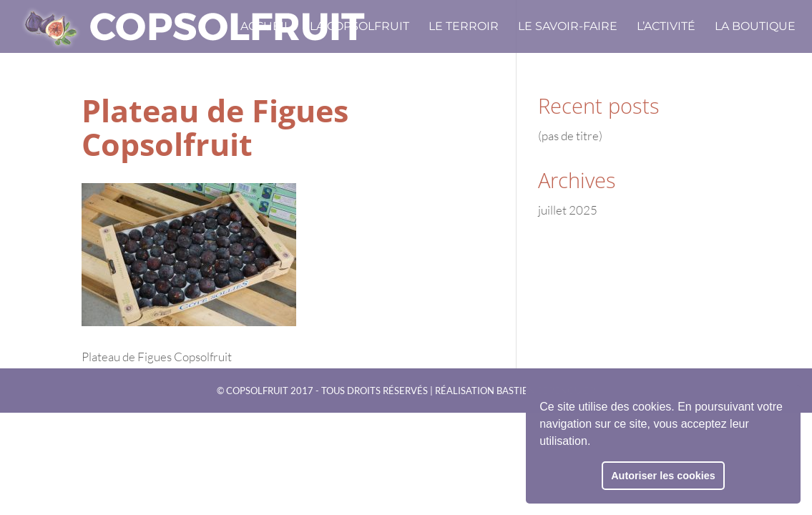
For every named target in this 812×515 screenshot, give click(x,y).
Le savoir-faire (568, 27)
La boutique (755, 27)
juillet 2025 (568, 210)
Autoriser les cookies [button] (663, 476)
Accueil (265, 27)
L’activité (666, 27)
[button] (596, 443)
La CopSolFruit (359, 27)
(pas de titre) (570, 136)
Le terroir (464, 27)
